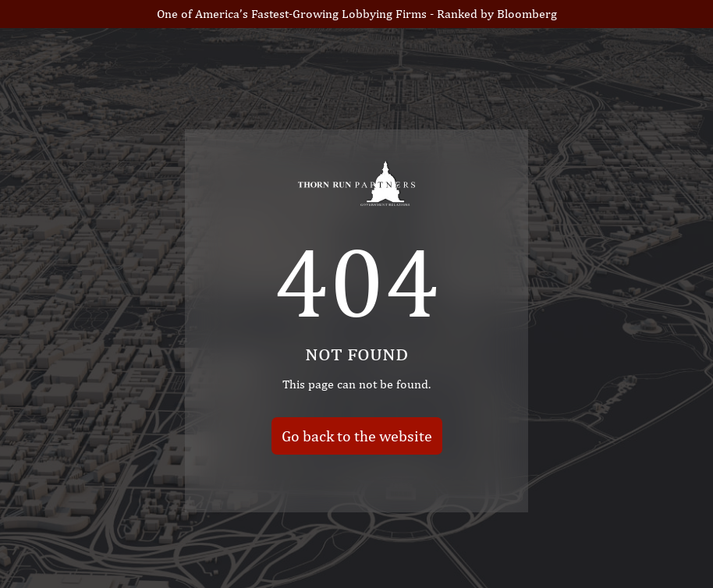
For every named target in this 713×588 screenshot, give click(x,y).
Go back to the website (357, 435)
